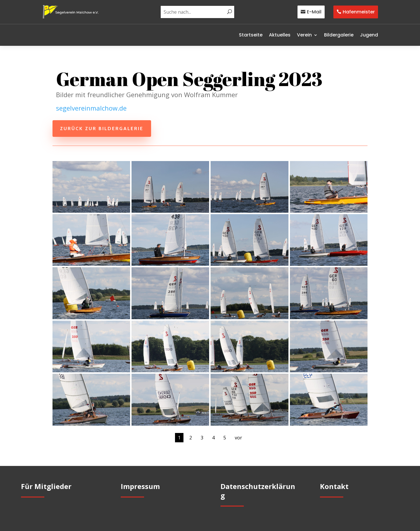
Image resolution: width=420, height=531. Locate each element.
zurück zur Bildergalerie (102, 129)
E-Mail (314, 12)
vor (238, 438)
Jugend (369, 35)
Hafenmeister (359, 12)
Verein (304, 35)
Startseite (251, 35)
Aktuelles (280, 35)
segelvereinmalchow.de (91, 108)
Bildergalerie (339, 35)
